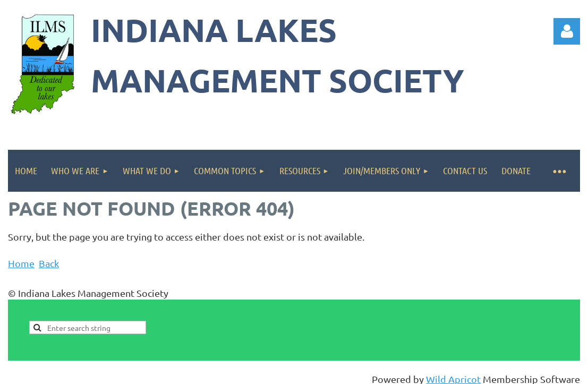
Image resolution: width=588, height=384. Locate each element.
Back (49, 263)
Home (21, 263)
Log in (567, 31)
